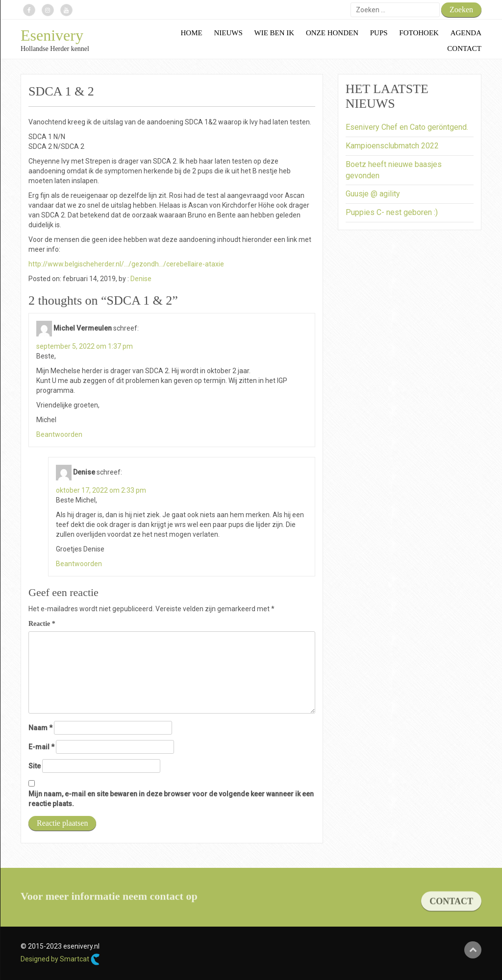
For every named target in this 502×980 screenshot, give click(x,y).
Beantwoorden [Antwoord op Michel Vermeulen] (59, 434)
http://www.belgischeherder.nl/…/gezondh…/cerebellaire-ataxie (126, 264)
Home (192, 33)
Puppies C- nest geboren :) (392, 212)
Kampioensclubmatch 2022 (392, 146)
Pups (379, 33)
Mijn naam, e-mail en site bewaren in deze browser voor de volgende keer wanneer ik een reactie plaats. (171, 799)
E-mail (41, 747)
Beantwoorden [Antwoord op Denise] (79, 564)
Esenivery (52, 35)
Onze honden (332, 33)
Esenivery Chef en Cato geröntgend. (407, 127)
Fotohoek (419, 33)
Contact (464, 48)
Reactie (42, 624)
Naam (40, 728)
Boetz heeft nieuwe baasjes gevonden (394, 170)
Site (35, 766)
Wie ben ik (275, 33)
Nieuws (228, 33)
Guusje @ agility (373, 194)
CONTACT (451, 907)
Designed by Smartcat (60, 959)
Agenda (466, 33)
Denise (141, 279)
